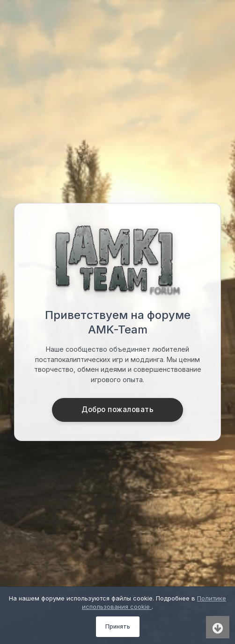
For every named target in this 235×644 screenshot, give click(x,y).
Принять (118, 626)
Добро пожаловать (117, 409)
